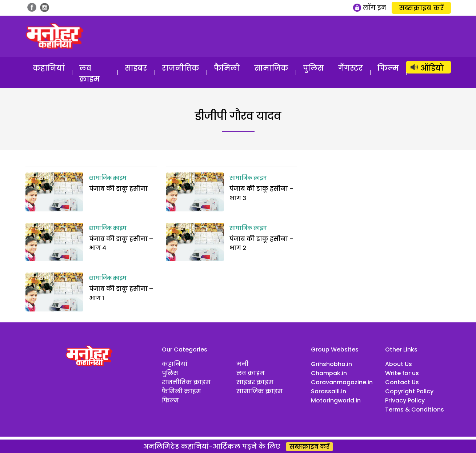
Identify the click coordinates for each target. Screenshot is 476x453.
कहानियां (49, 68)
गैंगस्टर (351, 68)
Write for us (402, 373)
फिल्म (388, 68)
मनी (243, 364)
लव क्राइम (89, 73)
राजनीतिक (181, 68)
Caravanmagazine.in (342, 382)
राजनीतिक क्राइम (186, 382)
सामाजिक (271, 68)
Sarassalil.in (329, 391)
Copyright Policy (409, 391)
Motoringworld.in (336, 400)
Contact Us (402, 382)
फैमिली (227, 68)
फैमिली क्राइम (181, 391)
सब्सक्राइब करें (421, 8)
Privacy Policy (405, 400)
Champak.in (329, 373)
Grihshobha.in (331, 364)
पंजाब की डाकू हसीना (118, 189)
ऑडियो (432, 68)
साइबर (136, 68)
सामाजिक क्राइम (108, 178)
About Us (399, 364)
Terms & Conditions (415, 410)
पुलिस (313, 68)
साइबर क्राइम (255, 382)
